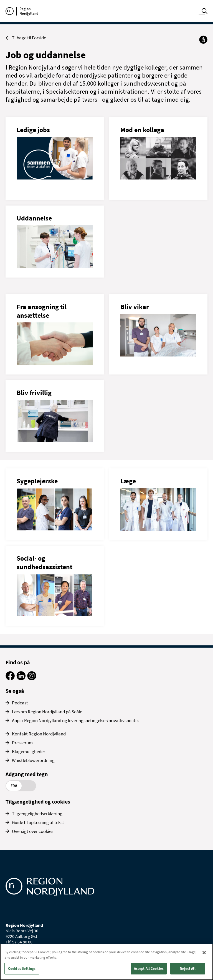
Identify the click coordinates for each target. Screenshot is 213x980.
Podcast (20, 703)
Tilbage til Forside (26, 38)
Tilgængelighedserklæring (37, 814)
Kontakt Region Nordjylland (39, 734)
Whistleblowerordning (33, 760)
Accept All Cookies (149, 969)
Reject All (187, 969)
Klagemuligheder (29, 751)
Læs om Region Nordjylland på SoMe (47, 712)
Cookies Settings (22, 969)
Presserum (22, 743)
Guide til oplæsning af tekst (38, 822)
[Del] (203, 40)
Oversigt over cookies (33, 831)
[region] (106, 962)
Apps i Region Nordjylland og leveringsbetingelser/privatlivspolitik (75, 720)
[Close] (204, 953)
